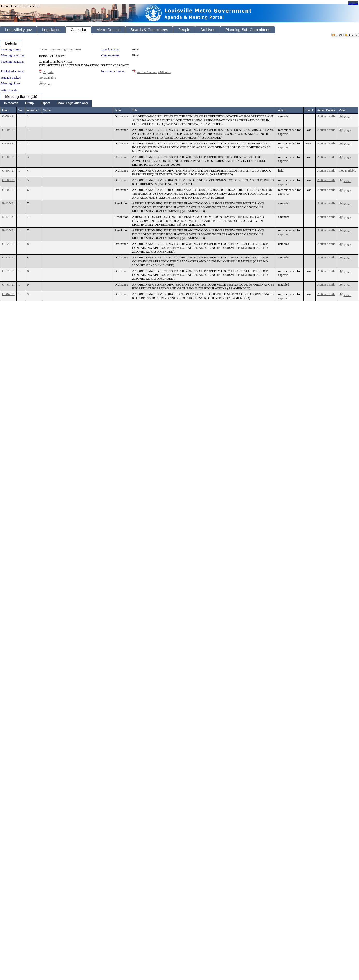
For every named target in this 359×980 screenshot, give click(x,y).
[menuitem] (11, 103)
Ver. (21, 110)
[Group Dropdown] (29, 103)
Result (309, 110)
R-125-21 (8, 203)
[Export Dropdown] (45, 103)
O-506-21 (8, 157)
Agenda (48, 72)
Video (47, 84)
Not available (47, 77)
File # (6, 110)
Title (135, 110)
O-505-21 (8, 143)
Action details (326, 116)
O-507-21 (8, 170)
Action (282, 110)
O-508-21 (8, 180)
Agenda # (33, 110)
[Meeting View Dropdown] (72, 103)
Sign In (353, 3)
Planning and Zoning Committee (60, 49)
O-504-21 (8, 116)
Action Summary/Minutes (154, 72)
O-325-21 (8, 244)
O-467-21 (8, 284)
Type (118, 110)
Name (47, 110)
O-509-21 (8, 190)
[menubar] (46, 103)
